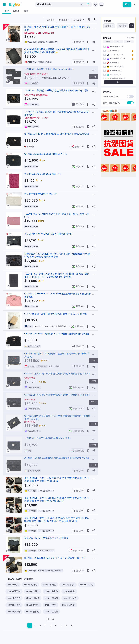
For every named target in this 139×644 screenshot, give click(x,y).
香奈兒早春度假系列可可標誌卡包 (41, 194)
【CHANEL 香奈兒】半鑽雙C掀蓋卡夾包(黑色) (47, 438)
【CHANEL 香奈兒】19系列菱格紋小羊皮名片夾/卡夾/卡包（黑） (57, 90)
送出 (118, 82)
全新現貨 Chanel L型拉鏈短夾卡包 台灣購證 (46, 538)
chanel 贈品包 (51, 598)
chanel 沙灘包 (14, 591)
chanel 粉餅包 (31, 585)
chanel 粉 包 (69, 591)
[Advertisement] (118, 221)
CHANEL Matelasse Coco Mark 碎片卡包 (46, 154)
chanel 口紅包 (68, 605)
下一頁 (51, 619)
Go (132, 26)
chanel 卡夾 (13, 585)
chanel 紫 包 (51, 605)
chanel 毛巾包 (51, 591)
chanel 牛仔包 (70, 598)
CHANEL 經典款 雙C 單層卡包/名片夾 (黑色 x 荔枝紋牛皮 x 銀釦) (57, 395)
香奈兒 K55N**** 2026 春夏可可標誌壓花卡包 (48, 234)
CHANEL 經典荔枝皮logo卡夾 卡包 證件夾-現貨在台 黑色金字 (55, 558)
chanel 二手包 (87, 585)
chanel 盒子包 (14, 598)
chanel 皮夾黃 (68, 585)
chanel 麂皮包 (33, 612)
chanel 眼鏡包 (33, 598)
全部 (108, 42)
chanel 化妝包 (33, 605)
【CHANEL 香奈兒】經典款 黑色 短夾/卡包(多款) (49, 69)
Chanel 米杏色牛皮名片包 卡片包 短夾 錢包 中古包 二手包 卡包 (56, 314)
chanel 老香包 (33, 591)
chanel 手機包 (49, 585)
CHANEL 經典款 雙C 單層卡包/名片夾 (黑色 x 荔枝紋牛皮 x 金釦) (57, 373)
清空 (118, 42)
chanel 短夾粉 (51, 612)
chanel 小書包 (14, 605)
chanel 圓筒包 (14, 612)
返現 (129, 42)
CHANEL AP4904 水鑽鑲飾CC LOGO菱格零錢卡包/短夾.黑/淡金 (57, 134)
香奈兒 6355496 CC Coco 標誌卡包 (42, 174)
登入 (127, 4)
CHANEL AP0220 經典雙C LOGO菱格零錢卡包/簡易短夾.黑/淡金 (57, 458)
